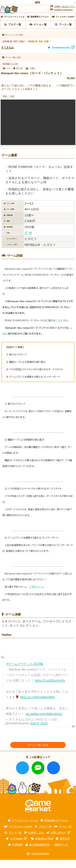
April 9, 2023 (39, 731)
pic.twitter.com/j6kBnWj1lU (44, 722)
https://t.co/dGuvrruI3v (50, 689)
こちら (59, 329)
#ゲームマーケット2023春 (25, 672)
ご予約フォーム (36, 595)
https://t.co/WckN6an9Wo (37, 705)
